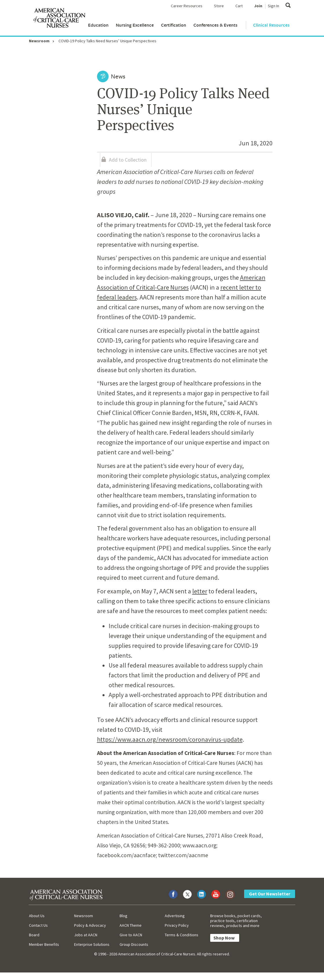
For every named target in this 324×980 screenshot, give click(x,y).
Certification (174, 25)
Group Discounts (134, 944)
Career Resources (187, 6)
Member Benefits (44, 944)
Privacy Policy (177, 925)
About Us (37, 916)
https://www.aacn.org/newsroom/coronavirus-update (170, 739)
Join (258, 6)
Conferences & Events (215, 25)
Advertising (175, 916)
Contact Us (38, 925)
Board (34, 935)
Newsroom (39, 41)
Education (98, 25)
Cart (239, 6)
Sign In (273, 6)
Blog (123, 916)
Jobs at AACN (86, 935)
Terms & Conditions (182, 935)
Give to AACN (131, 935)
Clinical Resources (271, 25)
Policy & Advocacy (90, 925)
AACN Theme (131, 925)
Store (219, 6)
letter (200, 591)
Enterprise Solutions (92, 944)
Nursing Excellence (135, 25)
